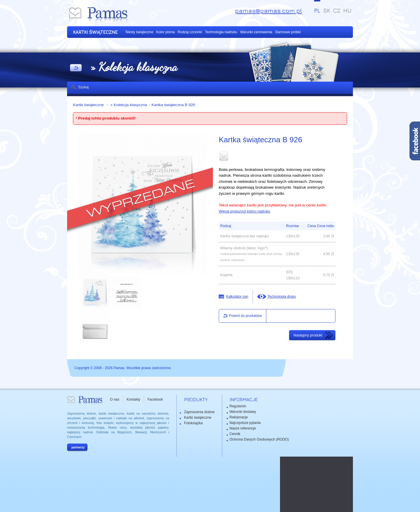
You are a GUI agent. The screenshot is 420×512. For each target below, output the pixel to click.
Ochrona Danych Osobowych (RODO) (259, 439)
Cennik (235, 434)
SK (327, 10)
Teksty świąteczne (139, 32)
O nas (115, 399)
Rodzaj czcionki (190, 32)
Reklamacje (239, 417)
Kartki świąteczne (89, 105)
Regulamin (238, 406)
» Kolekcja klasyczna (128, 105)
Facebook (155, 399)
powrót (76, 68)
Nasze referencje (243, 428)
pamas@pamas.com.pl (268, 11)
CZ (337, 10)
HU (347, 10)
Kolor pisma (166, 32)
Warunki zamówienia (256, 32)
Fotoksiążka (193, 423)
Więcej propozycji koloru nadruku (244, 211)
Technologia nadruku (221, 32)
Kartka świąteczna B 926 (174, 105)
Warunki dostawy (243, 412)
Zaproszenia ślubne (199, 412)
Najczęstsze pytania (245, 423)
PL (317, 10)
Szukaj (83, 87)
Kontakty (133, 399)
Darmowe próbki (288, 32)
